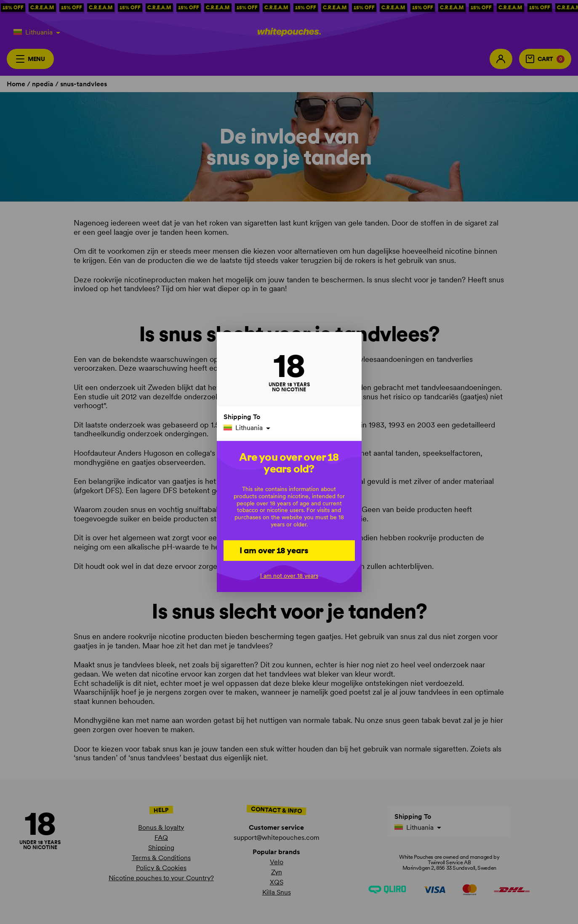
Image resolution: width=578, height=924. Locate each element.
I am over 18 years (274, 550)
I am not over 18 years (289, 576)
